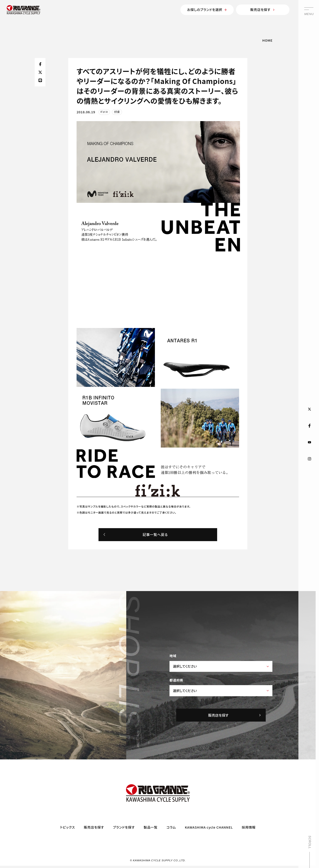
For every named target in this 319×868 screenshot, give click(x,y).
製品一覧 (151, 827)
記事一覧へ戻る (135, 534)
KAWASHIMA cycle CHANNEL (209, 827)
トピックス (67, 827)
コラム (171, 827)
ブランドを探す (124, 827)
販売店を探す (263, 10)
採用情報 (249, 827)
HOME (268, 40)
